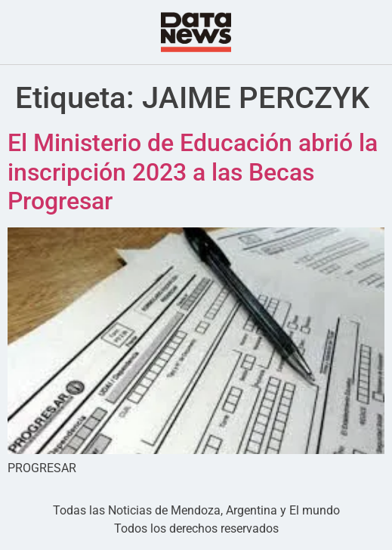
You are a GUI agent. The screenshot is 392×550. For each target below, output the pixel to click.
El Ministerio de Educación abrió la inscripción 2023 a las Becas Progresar (193, 172)
